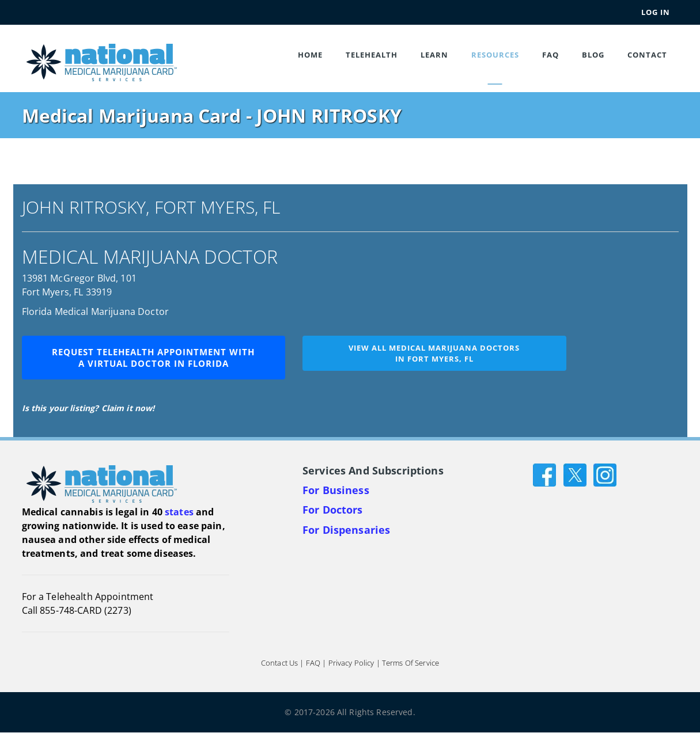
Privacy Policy (351, 663)
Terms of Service (410, 663)
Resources (495, 55)
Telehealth (372, 55)
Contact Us (279, 663)
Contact (647, 55)
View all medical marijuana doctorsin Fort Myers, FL (434, 353)
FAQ (550, 55)
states (179, 512)
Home (310, 55)
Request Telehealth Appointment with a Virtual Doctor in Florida (153, 358)
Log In (656, 12)
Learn (434, 55)
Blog (593, 55)
